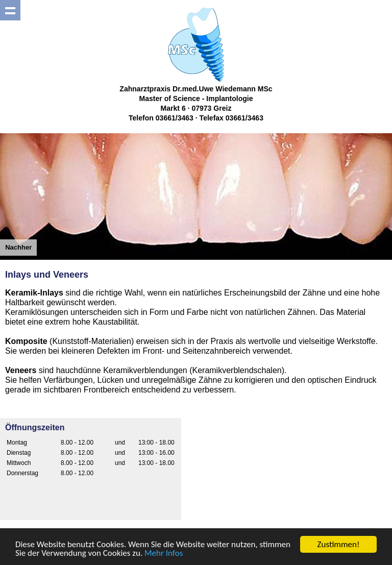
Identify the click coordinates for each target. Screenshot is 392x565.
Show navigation (10, 10)
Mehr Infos (164, 554)
